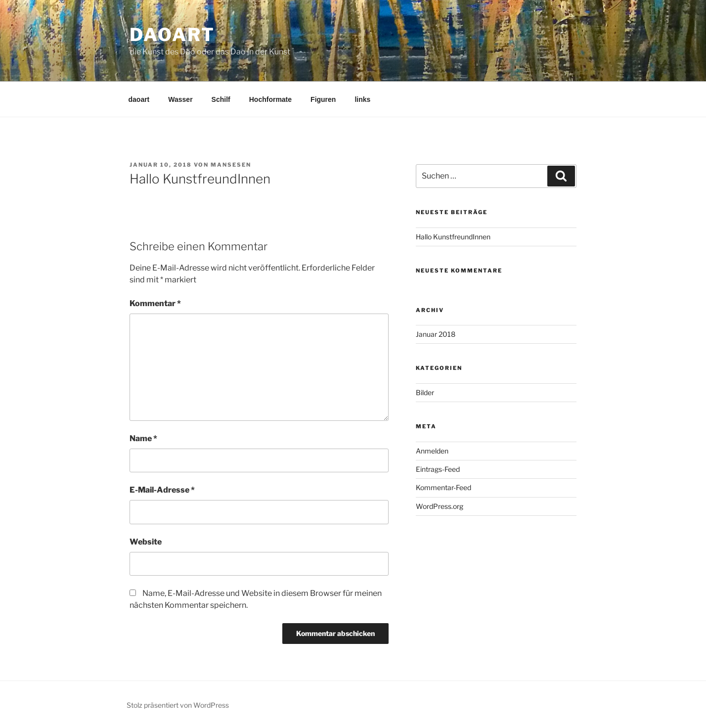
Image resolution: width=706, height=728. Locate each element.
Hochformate (270, 99)
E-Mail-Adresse (162, 490)
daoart (172, 35)
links (362, 99)
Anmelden (432, 451)
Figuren (323, 99)
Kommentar (155, 303)
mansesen (231, 165)
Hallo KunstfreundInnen (453, 237)
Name (143, 438)
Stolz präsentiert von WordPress (178, 705)
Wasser (180, 99)
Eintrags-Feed (438, 469)
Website (146, 542)
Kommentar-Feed (443, 487)
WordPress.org (440, 506)
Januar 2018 (436, 334)
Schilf (221, 99)
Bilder (425, 392)
